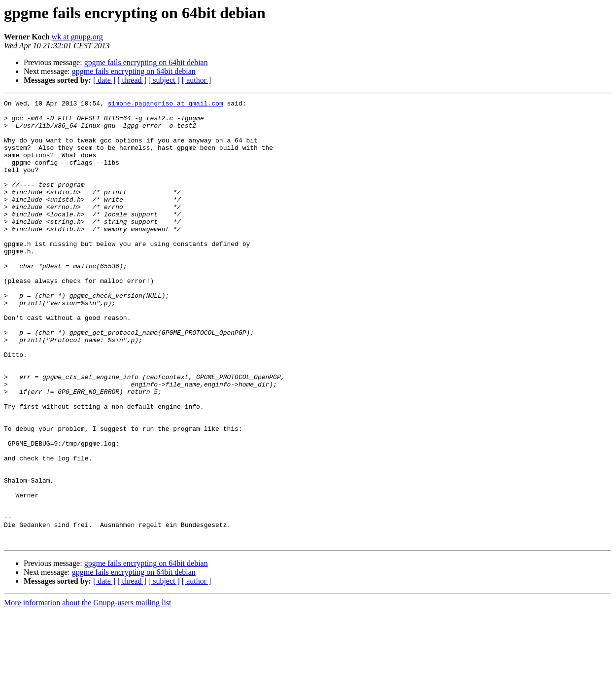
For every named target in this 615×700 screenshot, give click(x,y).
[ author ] (197, 80)
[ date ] (104, 80)
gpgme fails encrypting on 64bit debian (146, 62)
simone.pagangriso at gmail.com (166, 105)
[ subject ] (164, 80)
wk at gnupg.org (77, 37)
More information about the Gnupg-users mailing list (88, 691)
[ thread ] (132, 80)
